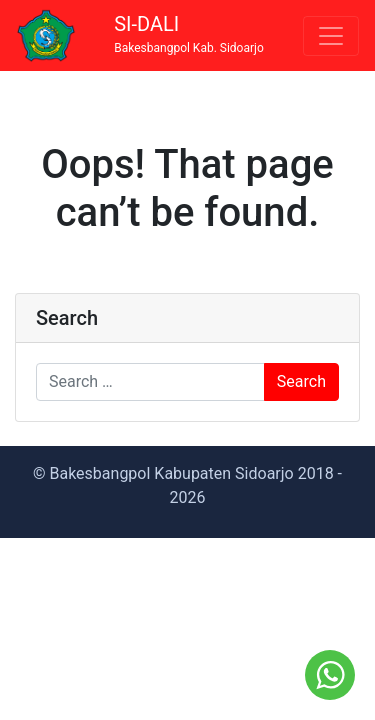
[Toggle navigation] (331, 36)
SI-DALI (189, 34)
